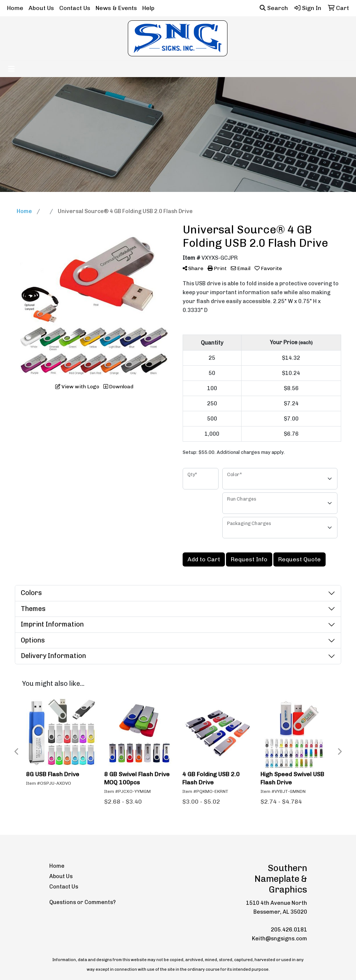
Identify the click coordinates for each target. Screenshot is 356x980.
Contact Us (75, 8)
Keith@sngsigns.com (280, 939)
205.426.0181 (289, 930)
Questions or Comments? (82, 902)
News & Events (116, 8)
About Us (41, 8)
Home (15, 8)
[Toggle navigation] (11, 69)
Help (148, 8)
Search (274, 8)
